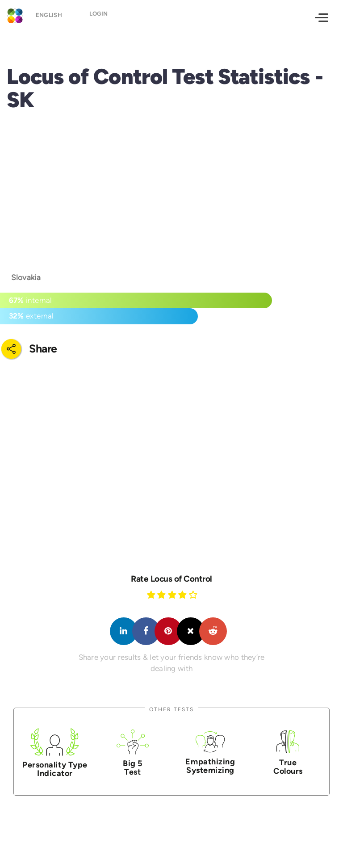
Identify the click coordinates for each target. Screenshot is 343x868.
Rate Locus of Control (171, 579)
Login (99, 17)
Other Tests (171, 709)
